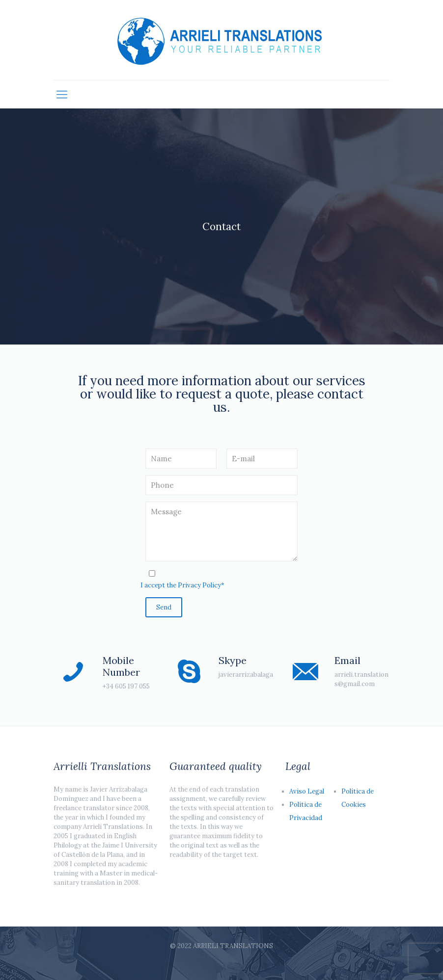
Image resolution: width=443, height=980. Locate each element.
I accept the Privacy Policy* (182, 585)
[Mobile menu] (62, 94)
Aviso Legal (307, 791)
